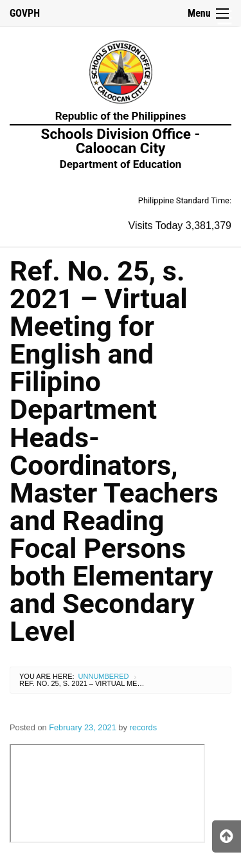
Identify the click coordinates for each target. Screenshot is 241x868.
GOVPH (25, 13)
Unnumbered (104, 676)
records (143, 727)
